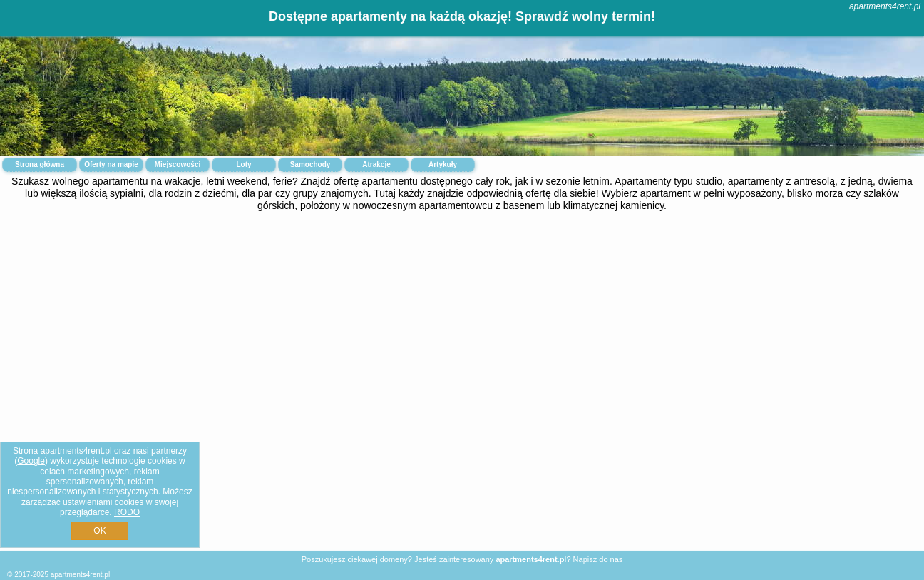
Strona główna (40, 164)
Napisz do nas (598, 559)
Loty (243, 164)
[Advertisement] (462, 331)
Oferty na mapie (111, 164)
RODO (127, 512)
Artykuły (443, 164)
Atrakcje (376, 164)
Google (31, 461)
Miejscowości (178, 164)
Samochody (310, 164)
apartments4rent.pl (885, 6)
